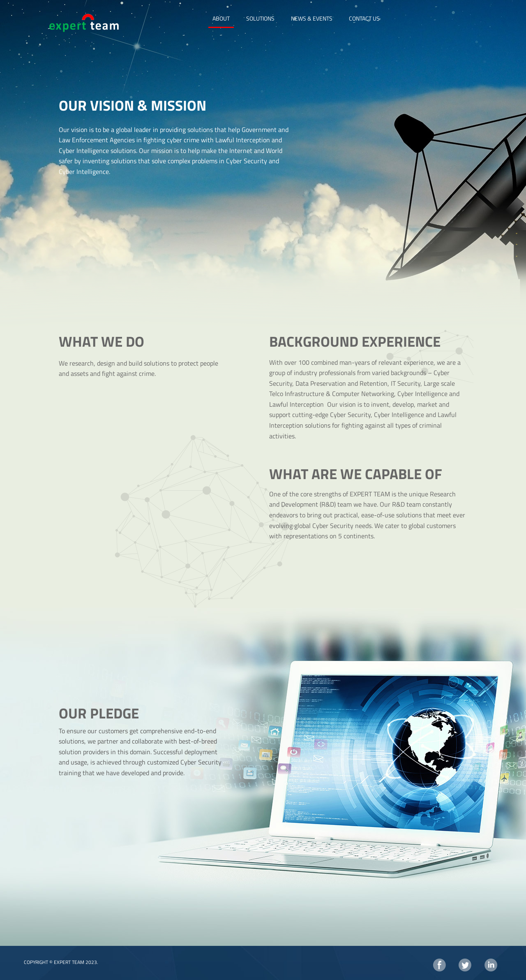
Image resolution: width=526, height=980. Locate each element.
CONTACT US (364, 18)
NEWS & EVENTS (312, 18)
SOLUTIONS (260, 18)
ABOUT (221, 18)
